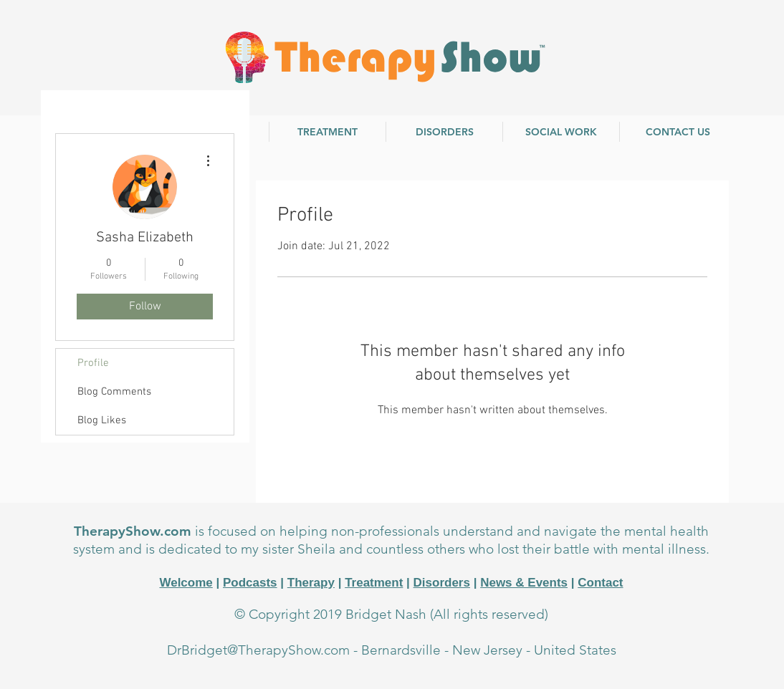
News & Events (524, 583)
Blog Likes (102, 420)
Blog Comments (114, 392)
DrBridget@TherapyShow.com (258, 650)
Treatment (374, 583)
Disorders (442, 583)
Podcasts (250, 583)
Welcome (186, 583)
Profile (93, 363)
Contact (600, 583)
